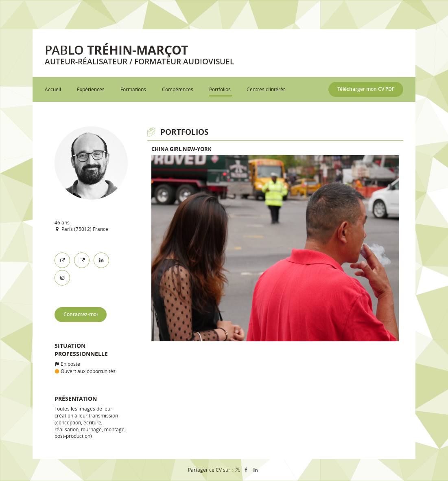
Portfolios (184, 132)
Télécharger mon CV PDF (366, 89)
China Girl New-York (181, 149)
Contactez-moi (81, 314)
